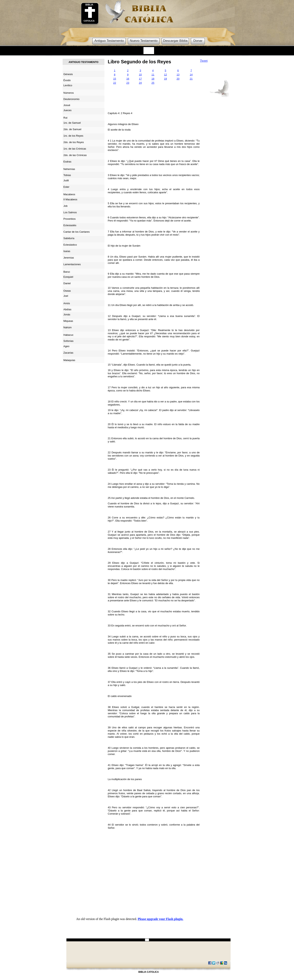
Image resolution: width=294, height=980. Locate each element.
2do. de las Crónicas (75, 155)
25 (153, 83)
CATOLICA (89, 21)
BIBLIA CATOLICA (149, 972)
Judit (66, 180)
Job (65, 206)
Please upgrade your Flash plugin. (161, 919)
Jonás (67, 314)
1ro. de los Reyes (73, 136)
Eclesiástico (70, 245)
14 (191, 75)
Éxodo (67, 80)
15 (115, 79)
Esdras (67, 162)
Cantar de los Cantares (77, 232)
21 (191, 79)
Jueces (67, 110)
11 (153, 75)
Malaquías (69, 360)
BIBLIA (89, 5)
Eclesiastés (70, 225)
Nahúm (68, 327)
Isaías (67, 251)
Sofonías (68, 341)
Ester (66, 187)
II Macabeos (70, 199)
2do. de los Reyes (74, 142)
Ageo (66, 346)
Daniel (67, 283)
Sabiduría (69, 238)
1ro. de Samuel (72, 123)
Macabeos (69, 194)
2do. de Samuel (72, 129)
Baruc (67, 272)
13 (178, 75)
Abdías (67, 309)
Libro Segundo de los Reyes (139, 62)
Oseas (67, 291)
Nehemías (69, 169)
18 (153, 79)
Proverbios (69, 219)
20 (178, 79)
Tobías (67, 175)
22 (115, 83)
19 (165, 79)
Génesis (68, 74)
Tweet (204, 61)
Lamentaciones (72, 264)
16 (128, 79)
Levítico (68, 85)
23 (128, 83)
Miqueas (68, 321)
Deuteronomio (71, 99)
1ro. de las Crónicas (75, 149)
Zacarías (68, 353)
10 (140, 75)
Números (69, 93)
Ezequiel (68, 277)
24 (140, 83)
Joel (66, 296)
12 (165, 75)
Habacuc (68, 335)
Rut (65, 118)
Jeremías (69, 258)
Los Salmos (70, 212)
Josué (67, 105)
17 (140, 79)
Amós (67, 303)
